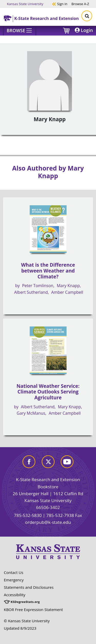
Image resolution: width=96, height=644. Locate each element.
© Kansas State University (27, 621)
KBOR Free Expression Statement (33, 609)
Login (84, 30)
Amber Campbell (67, 292)
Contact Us (14, 572)
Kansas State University (25, 4)
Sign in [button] (60, 4)
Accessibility (15, 595)
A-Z (80, 4)
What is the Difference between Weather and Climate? (48, 271)
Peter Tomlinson (38, 286)
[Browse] (20, 31)
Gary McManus (31, 413)
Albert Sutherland (31, 292)
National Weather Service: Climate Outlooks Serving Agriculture (48, 392)
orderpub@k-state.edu (48, 522)
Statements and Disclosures (29, 587)
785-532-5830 (28, 515)
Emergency (14, 580)
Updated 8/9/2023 (20, 628)
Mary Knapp (68, 286)
